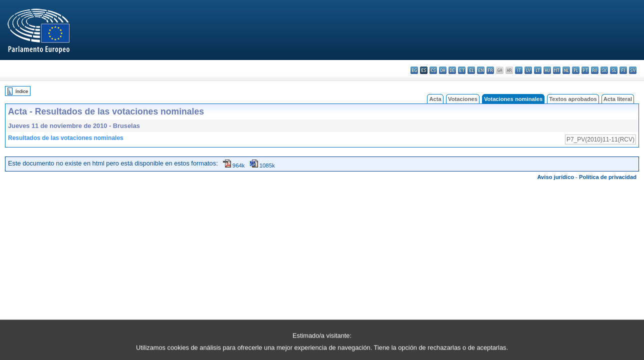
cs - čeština (433, 70)
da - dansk (443, 70)
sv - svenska (633, 70)
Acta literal (618, 99)
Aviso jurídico (555, 177)
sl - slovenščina (614, 70)
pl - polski (576, 70)
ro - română (595, 70)
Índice (22, 91)
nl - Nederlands (566, 70)
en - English (481, 70)
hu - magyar (547, 70)
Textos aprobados (573, 99)
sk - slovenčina (604, 70)
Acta (435, 99)
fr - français (490, 70)
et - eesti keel (462, 70)
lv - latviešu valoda (528, 70)
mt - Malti (557, 70)
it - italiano (519, 70)
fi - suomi (623, 70)
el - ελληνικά (471, 70)
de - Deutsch (452, 70)
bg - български (414, 70)
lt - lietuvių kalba (538, 70)
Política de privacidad (608, 177)
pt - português (585, 70)
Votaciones (463, 99)
